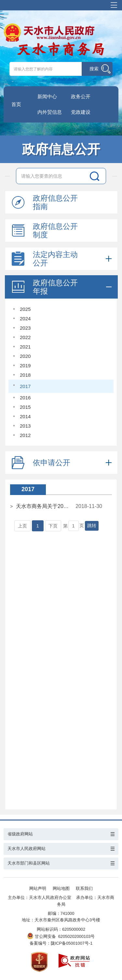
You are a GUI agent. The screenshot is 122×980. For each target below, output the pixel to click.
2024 (25, 319)
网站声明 (38, 888)
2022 (25, 337)
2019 (25, 366)
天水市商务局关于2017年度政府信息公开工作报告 (43, 506)
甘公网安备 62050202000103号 (61, 936)
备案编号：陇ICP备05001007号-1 (61, 943)
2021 (25, 347)
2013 (25, 426)
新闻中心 (47, 96)
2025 (25, 309)
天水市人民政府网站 (27, 849)
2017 (25, 386)
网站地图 (61, 888)
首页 (16, 104)
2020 (25, 356)
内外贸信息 (50, 112)
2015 (25, 407)
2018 (25, 375)
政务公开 (81, 96)
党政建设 (81, 112)
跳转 (92, 525)
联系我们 (84, 888)
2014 (25, 416)
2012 (25, 435)
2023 (25, 328)
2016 (25, 398)
